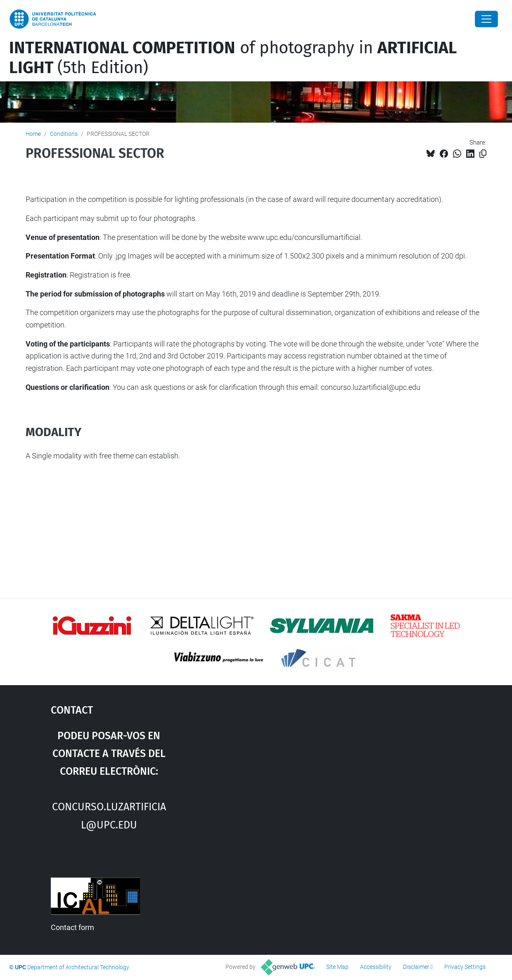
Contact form (72, 927)
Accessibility (376, 967)
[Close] (486, 19)
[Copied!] (483, 154)
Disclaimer (416, 967)
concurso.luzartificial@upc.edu (109, 814)
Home (33, 134)
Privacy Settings (465, 967)
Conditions (64, 134)
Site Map (337, 967)
